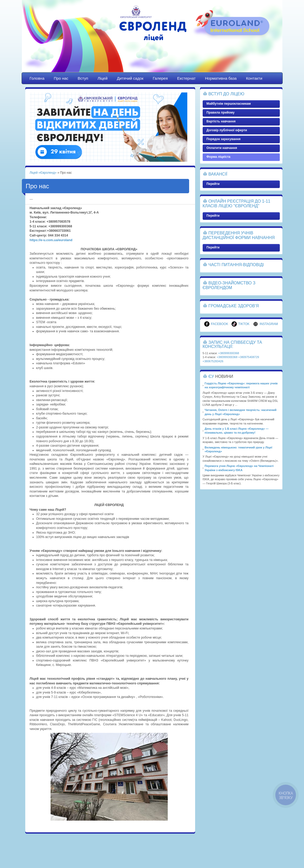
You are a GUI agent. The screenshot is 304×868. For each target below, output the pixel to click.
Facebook (216, 324)
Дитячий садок (130, 78)
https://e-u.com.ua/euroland (51, 240)
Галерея (160, 78)
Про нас (61, 78)
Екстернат (186, 78)
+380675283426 (213, 361)
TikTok (241, 324)
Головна (37, 78)
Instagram (265, 324)
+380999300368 (229, 353)
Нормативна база (221, 78)
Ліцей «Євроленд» (152, 41)
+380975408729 (249, 357)
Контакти (254, 78)
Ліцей (102, 78)
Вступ (83, 78)
